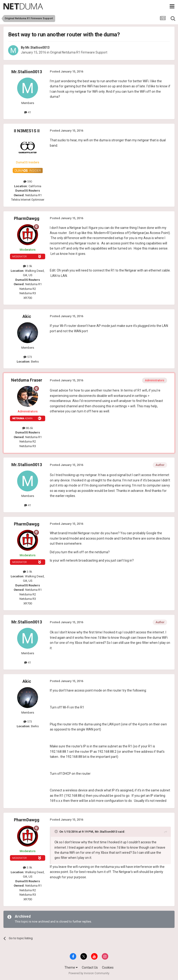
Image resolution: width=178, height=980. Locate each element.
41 (28, 112)
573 (28, 357)
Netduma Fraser (27, 380)
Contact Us (90, 967)
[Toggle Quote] (57, 831)
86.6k (28, 428)
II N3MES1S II (27, 131)
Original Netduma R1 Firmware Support (79, 52)
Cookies (108, 967)
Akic (27, 316)
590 (28, 182)
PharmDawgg (27, 218)
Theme (71, 967)
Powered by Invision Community (89, 973)
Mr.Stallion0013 (37, 47)
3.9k (28, 266)
